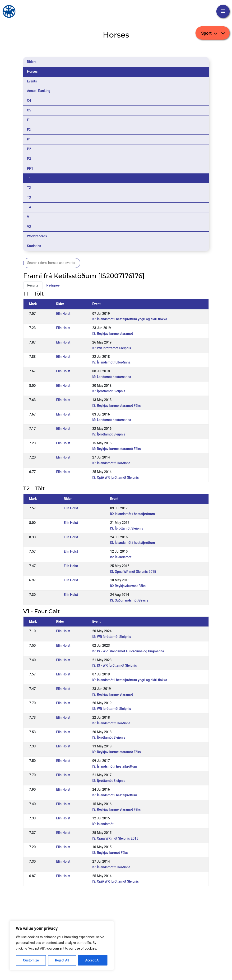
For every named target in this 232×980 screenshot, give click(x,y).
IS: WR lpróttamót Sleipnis (112, 348)
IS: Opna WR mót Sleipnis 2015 (133, 572)
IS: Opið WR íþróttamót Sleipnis (116, 478)
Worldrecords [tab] (37, 236)
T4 (29, 207)
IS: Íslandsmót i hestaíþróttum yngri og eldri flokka (130, 319)
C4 (29, 100)
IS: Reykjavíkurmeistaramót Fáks (116, 406)
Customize (31, 960)
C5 (29, 110)
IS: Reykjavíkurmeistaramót (113, 334)
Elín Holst (63, 314)
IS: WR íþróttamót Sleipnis (112, 637)
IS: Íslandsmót (121, 557)
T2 (29, 188)
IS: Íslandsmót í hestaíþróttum (132, 514)
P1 (29, 139)
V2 (29, 227)
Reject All (62, 960)
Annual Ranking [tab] (39, 91)
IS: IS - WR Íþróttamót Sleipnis (115, 665)
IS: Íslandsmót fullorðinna (111, 362)
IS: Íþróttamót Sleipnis (109, 391)
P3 (29, 159)
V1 (29, 217)
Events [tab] (32, 81)
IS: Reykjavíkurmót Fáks (128, 586)
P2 (29, 149)
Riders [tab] (32, 62)
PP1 (30, 168)
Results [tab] (33, 285)
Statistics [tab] (34, 246)
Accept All (93, 960)
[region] (62, 946)
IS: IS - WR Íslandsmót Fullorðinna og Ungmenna (128, 651)
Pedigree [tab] (53, 285)
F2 (29, 130)
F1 (29, 120)
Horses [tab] (32, 72)
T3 (29, 197)
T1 (29, 178)
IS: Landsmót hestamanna (112, 377)
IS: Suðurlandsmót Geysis (129, 600)
